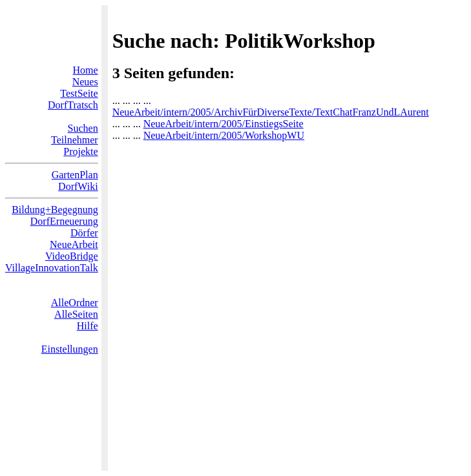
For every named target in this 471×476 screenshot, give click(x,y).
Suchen (83, 128)
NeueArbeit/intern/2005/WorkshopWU (224, 135)
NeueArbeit (74, 244)
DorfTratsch (73, 105)
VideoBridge (72, 256)
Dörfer (84, 233)
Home (86, 70)
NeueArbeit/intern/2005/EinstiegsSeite (224, 124)
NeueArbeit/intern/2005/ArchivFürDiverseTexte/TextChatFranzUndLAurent (271, 112)
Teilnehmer (75, 140)
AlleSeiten (76, 314)
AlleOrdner (75, 303)
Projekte (80, 151)
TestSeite (79, 93)
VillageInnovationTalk (52, 268)
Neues (85, 82)
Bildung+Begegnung (55, 210)
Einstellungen (70, 349)
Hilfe (88, 326)
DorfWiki (78, 186)
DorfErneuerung (64, 221)
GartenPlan (75, 175)
